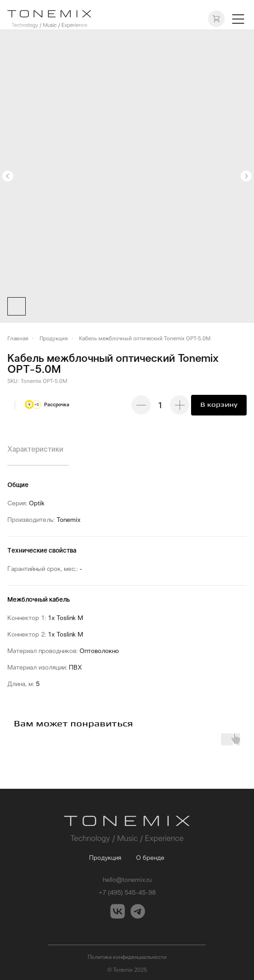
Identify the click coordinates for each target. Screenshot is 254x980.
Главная (18, 338)
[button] (238, 19)
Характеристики (35, 449)
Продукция (54, 338)
